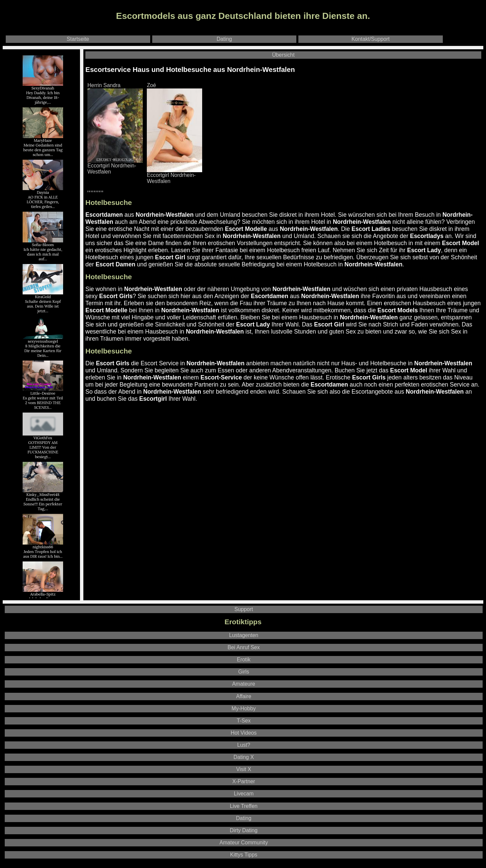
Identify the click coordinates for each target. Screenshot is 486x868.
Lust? (244, 745)
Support (244, 609)
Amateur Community (244, 843)
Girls (244, 672)
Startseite (78, 39)
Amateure (244, 684)
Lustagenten (244, 635)
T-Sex (244, 721)
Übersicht (283, 55)
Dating (224, 39)
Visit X (244, 769)
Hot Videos (244, 733)
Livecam (244, 794)
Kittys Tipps (244, 855)
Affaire (244, 696)
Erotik (244, 660)
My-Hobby (244, 708)
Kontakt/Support (371, 39)
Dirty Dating (244, 830)
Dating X (244, 757)
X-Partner (244, 781)
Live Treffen (244, 806)
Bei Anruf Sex (244, 647)
